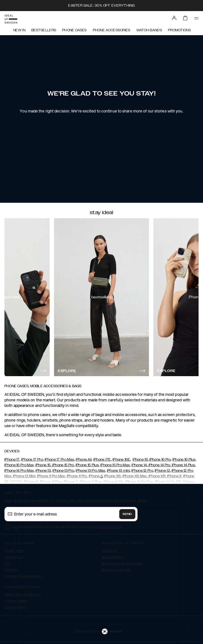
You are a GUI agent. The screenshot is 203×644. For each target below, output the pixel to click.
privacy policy (111, 527)
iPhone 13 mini (118, 471)
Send (127, 514)
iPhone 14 (139, 465)
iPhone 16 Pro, (160, 460)
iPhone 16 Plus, (184, 460)
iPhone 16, (140, 460)
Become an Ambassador (122, 563)
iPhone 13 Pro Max (90, 471)
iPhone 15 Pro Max (115, 465)
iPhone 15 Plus (87, 465)
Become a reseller (116, 570)
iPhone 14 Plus (183, 465)
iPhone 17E (102, 460)
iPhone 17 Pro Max (59, 460)
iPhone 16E (121, 460)
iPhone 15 (43, 465)
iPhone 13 (43, 471)
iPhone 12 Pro (142, 471)
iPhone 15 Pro (63, 465)
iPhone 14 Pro (159, 465)
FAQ (8, 563)
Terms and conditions (23, 594)
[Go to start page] (11, 19)
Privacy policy (16, 601)
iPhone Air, (84, 460)
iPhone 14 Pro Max (19, 471)
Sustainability (113, 557)
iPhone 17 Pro (32, 460)
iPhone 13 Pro (63, 471)
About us (109, 551)
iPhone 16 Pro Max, (19, 465)
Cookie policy (15, 607)
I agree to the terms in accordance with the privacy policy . (67, 527)
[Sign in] (174, 18)
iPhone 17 (12, 460)
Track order (14, 551)
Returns (11, 570)
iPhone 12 (162, 471)
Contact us (14, 557)
